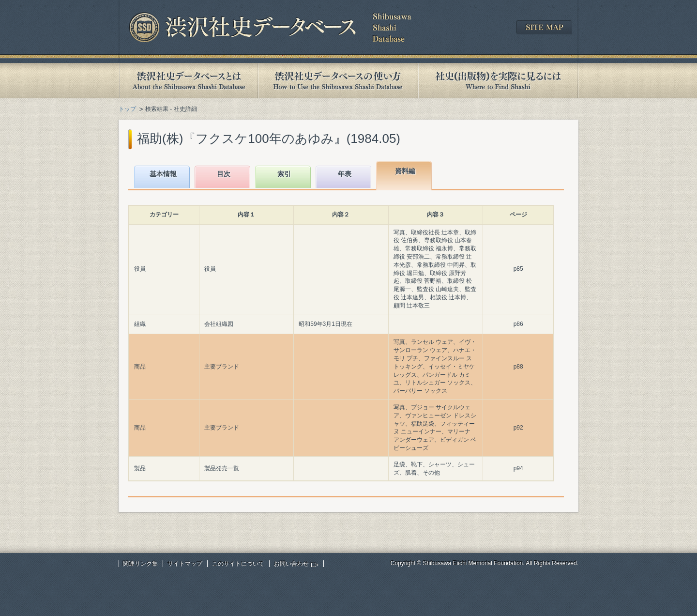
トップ (127, 109)
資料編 (405, 171)
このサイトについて (238, 564)
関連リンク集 (140, 564)
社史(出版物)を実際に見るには (498, 81)
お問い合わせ (291, 564)
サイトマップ (185, 564)
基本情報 (163, 174)
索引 (284, 174)
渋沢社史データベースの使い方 (338, 81)
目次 (224, 174)
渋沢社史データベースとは (188, 81)
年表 (345, 174)
